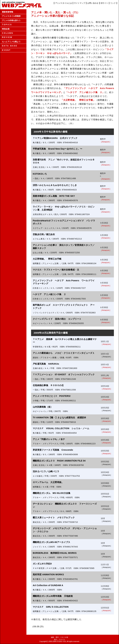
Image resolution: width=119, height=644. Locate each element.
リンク (113, 3)
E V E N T (6, 50)
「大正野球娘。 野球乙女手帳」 (78, 100)
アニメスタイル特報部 (11, 16)
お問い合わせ (93, 3)
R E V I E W (7, 37)
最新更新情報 (8, 12)
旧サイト (104, 3)
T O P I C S (7, 25)
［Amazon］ (106, 142)
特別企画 (6, 29)
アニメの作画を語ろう (11, 20)
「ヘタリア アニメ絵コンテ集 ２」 (85, 92)
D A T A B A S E (9, 46)
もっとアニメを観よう (11, 42)
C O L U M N (7, 33)
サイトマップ (80, 3)
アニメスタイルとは (64, 3)
